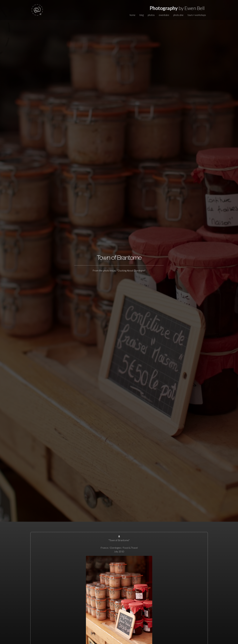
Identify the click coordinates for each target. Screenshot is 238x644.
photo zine (178, 15)
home (133, 15)
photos (151, 15)
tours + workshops (197, 15)
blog (141, 15)
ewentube (164, 15)
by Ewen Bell (177, 8)
